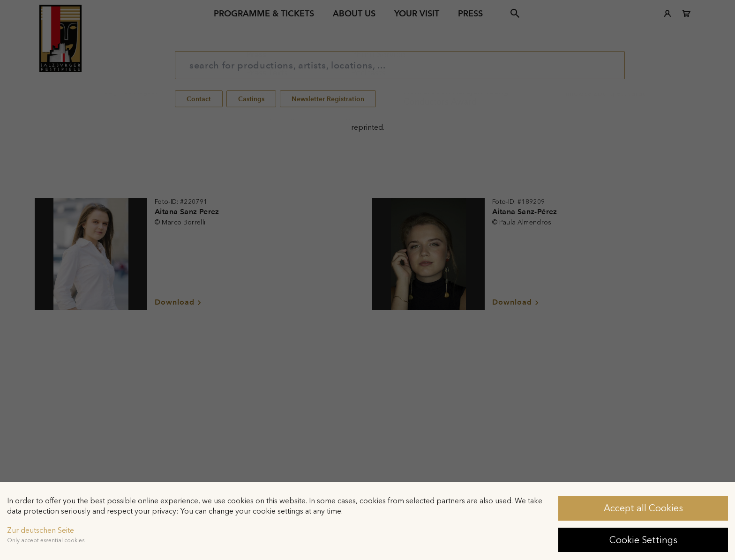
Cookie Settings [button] (643, 540)
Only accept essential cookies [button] (46, 540)
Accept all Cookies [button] (643, 508)
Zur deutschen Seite (41, 530)
